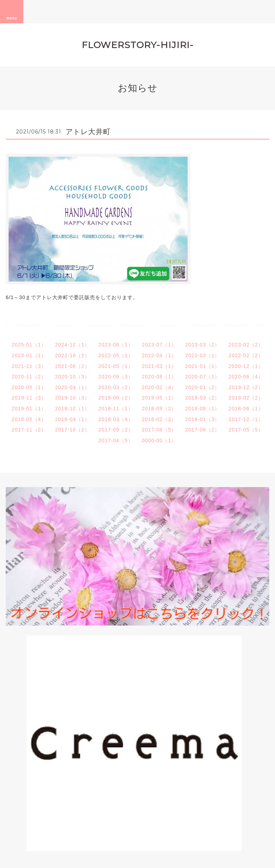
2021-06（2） (73, 366)
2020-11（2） (29, 377)
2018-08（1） (202, 409)
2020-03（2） (116, 387)
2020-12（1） (246, 366)
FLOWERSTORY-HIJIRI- (138, 45)
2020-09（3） (116, 377)
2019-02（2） (246, 398)
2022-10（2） (73, 355)
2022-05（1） (116, 355)
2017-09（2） (116, 430)
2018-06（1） (246, 409)
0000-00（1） (159, 440)
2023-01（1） (29, 355)
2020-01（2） (202, 387)
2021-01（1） (202, 366)
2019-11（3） (29, 398)
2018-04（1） (73, 419)
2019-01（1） (29, 409)
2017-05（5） (246, 430)
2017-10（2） (73, 430)
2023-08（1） (116, 345)
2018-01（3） (202, 419)
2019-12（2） (246, 387)
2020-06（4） (246, 377)
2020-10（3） (73, 377)
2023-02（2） (246, 345)
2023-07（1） (159, 345)
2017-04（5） (116, 440)
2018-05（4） (29, 419)
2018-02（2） (159, 419)
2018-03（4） (116, 419)
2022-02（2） (246, 355)
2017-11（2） (29, 430)
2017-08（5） (159, 430)
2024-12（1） (73, 345)
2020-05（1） (29, 387)
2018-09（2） (159, 409)
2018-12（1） (73, 409)
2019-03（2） (202, 398)
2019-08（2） (116, 398)
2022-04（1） (159, 355)
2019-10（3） (73, 398)
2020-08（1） (159, 377)
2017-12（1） (246, 419)
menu (12, 11)
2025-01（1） (29, 345)
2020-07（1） (202, 377)
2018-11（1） (116, 409)
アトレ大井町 (88, 132)
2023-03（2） (202, 345)
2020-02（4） (159, 387)
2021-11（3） (29, 366)
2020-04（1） (73, 387)
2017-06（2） (202, 430)
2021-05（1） (116, 366)
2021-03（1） (159, 366)
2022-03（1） (202, 355)
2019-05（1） (159, 398)
